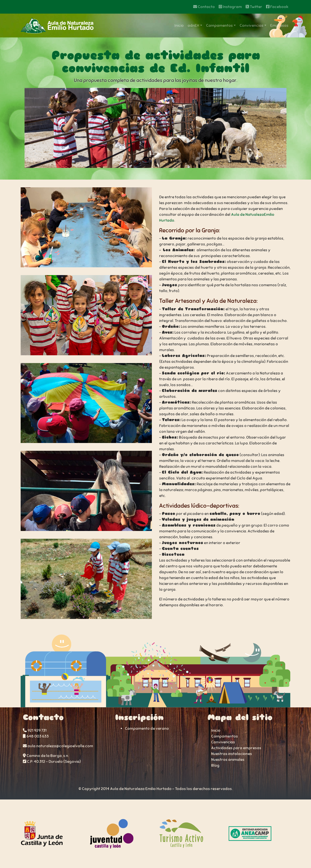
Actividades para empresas (236, 748)
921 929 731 (35, 730)
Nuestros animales (228, 760)
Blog (215, 765)
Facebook (277, 7)
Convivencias (251, 26)
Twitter (254, 7)
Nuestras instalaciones (232, 754)
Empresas (279, 26)
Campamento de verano (147, 729)
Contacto (204, 7)
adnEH (193, 26)
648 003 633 (36, 736)
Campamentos (219, 26)
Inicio (179, 26)
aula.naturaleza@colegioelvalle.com (58, 746)
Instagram (230, 7)
